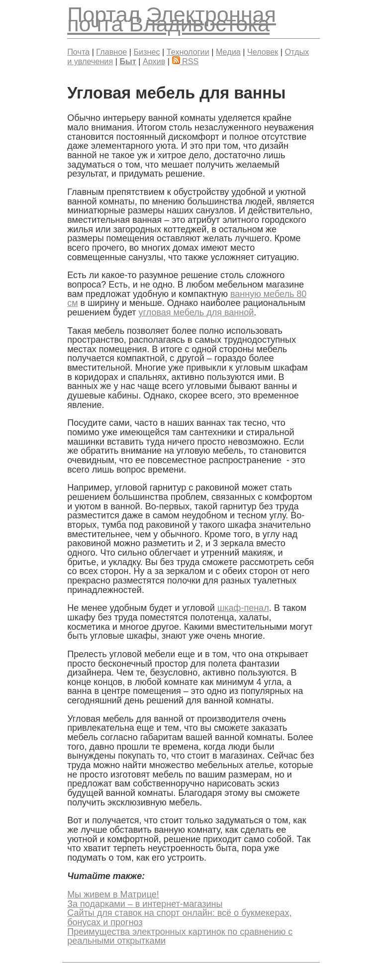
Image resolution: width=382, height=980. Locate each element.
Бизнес (146, 52)
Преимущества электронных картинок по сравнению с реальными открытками (180, 936)
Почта (78, 52)
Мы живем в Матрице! (113, 894)
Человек (263, 52)
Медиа (228, 52)
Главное (111, 52)
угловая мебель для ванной (196, 312)
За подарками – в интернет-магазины (145, 904)
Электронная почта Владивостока (172, 19)
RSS (186, 61)
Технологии (188, 52)
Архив (154, 61)
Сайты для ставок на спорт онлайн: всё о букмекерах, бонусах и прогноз (179, 918)
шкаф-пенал (243, 608)
